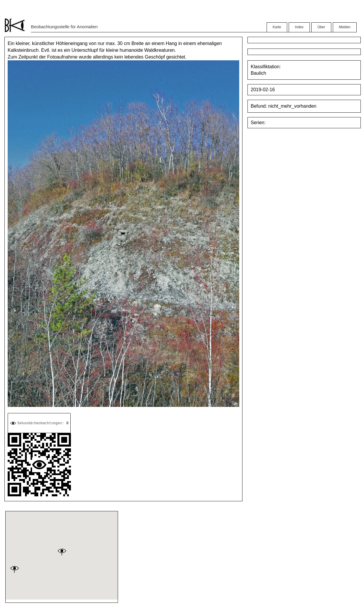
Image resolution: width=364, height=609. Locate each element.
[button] (62, 552)
